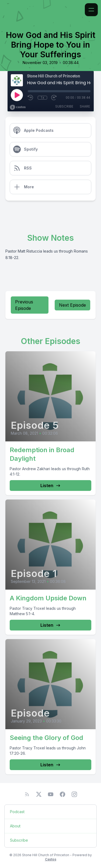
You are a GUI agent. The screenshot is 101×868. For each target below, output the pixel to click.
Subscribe (64, 106)
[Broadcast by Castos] (18, 107)
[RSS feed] (27, 794)
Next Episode (72, 305)
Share (85, 106)
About (15, 826)
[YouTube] (51, 794)
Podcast (17, 812)
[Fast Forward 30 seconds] (54, 98)
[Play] (17, 95)
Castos (51, 859)
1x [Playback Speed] (42, 98)
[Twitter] (39, 794)
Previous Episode (24, 305)
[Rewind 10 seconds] (31, 98)
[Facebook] (62, 794)
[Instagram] (74, 794)
